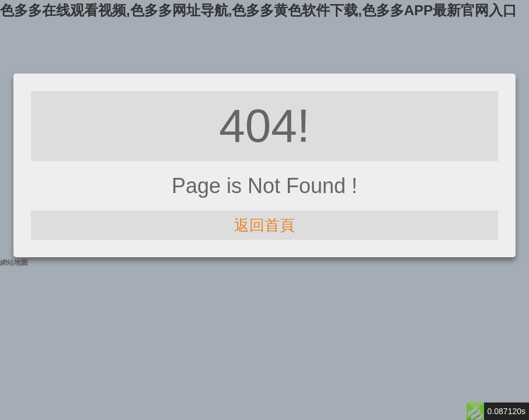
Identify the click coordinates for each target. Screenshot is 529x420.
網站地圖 (14, 262)
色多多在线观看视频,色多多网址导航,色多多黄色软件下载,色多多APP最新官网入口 (258, 10)
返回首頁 (264, 225)
